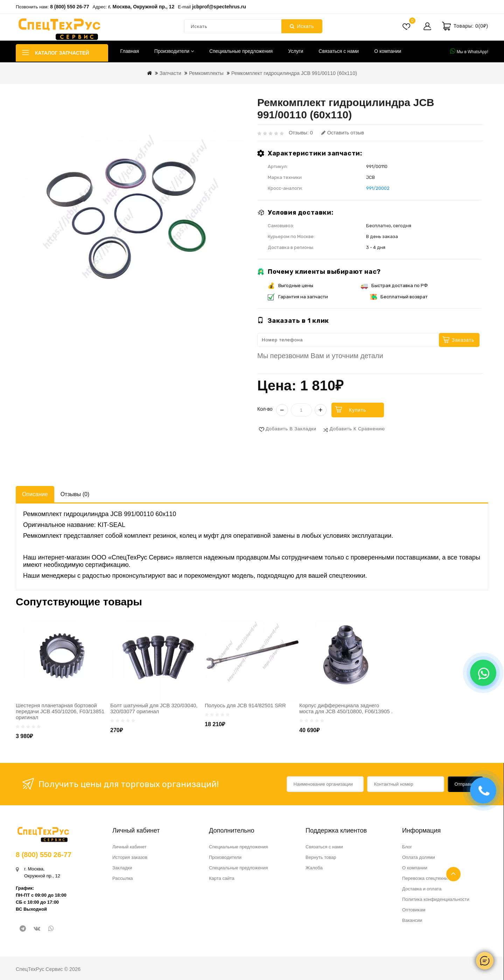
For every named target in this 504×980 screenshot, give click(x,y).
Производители (174, 51)
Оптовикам (414, 910)
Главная (130, 51)
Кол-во (265, 409)
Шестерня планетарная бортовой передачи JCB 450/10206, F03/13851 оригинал (60, 711)
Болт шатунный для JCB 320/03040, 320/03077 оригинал (154, 708)
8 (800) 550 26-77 (69, 7)
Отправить (466, 784)
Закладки (122, 868)
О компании (388, 51)
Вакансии (412, 920)
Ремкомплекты (206, 73)
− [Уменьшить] (282, 410)
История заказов (130, 857)
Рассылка (123, 878)
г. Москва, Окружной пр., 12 (141, 7)
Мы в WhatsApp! (469, 51)
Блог (407, 847)
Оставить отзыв (343, 133)
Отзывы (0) (75, 494)
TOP (453, 874)
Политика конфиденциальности (436, 899)
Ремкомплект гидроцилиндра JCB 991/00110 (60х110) (294, 73)
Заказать (463, 340)
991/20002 (378, 188)
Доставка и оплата (422, 889)
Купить (358, 410)
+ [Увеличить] (321, 410)
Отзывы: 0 (301, 133)
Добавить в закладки (291, 429)
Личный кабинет (129, 847)
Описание (35, 494)
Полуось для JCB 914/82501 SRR (245, 705)
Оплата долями (419, 857)
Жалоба (314, 868)
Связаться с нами (339, 51)
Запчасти (170, 73)
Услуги (296, 51)
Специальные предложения (241, 51)
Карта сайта (222, 878)
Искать (302, 26)
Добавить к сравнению (357, 429)
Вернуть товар (321, 857)
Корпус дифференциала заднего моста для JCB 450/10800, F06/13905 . (346, 708)
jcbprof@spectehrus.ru (219, 7)
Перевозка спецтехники (427, 878)
